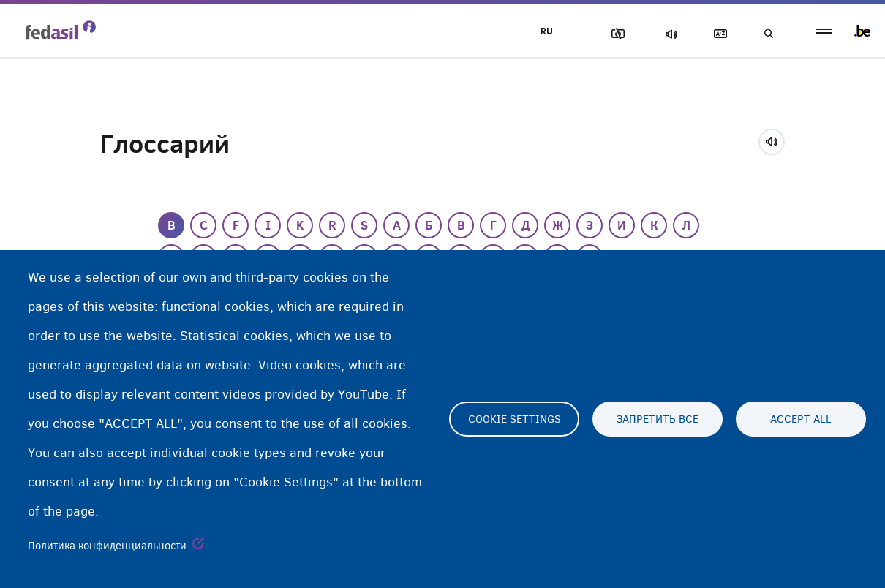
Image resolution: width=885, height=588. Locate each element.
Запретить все (658, 419)
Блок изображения (615, 34)
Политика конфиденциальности (107, 546)
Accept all (801, 419)
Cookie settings (515, 419)
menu (824, 31)
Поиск (768, 34)
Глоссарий (718, 34)
